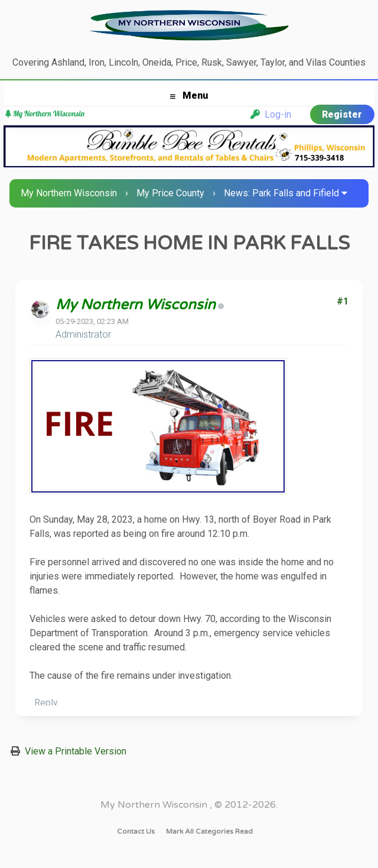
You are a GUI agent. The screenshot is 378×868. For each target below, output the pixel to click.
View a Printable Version (76, 751)
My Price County (170, 193)
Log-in (271, 114)
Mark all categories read (209, 831)
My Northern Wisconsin (69, 193)
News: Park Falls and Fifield (281, 193)
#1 (343, 301)
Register (342, 114)
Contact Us (136, 831)
